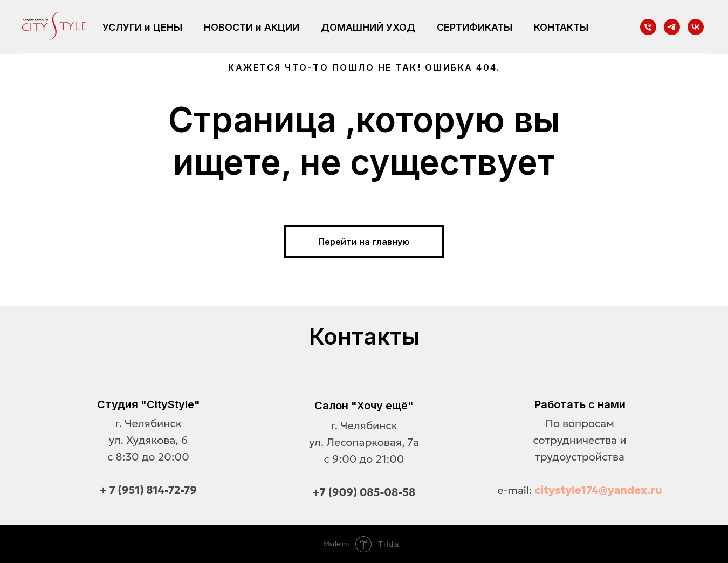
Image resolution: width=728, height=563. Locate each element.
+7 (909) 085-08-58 (364, 492)
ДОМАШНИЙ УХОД (368, 27)
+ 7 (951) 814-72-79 (148, 490)
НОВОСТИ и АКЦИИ (252, 27)
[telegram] (672, 27)
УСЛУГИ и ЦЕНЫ (142, 27)
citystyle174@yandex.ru (599, 490)
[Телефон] (648, 27)
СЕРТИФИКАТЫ (475, 27)
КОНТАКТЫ (561, 27)
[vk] (696, 27)
